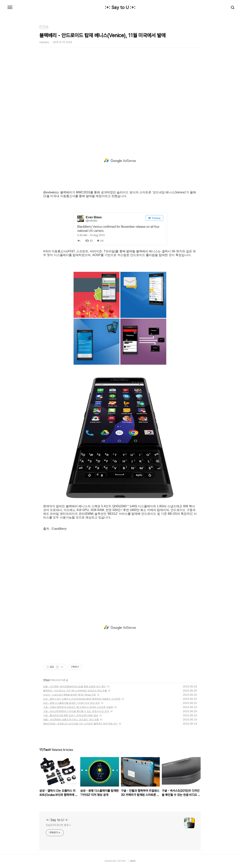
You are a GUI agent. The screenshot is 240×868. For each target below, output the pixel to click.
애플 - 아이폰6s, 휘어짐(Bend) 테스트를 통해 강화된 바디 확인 (75, 686)
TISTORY (121, 861)
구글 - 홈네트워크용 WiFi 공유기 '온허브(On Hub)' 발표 (71, 715)
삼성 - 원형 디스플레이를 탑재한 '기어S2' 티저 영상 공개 (71, 703)
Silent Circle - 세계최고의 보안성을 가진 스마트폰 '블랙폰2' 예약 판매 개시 (80, 724)
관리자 (133, 861)
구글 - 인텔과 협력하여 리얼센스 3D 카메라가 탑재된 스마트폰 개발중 (78, 707)
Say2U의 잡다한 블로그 (58, 825)
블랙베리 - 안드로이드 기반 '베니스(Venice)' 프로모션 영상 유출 (75, 691)
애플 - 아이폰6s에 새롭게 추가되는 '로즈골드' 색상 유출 (71, 720)
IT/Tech (46, 680)
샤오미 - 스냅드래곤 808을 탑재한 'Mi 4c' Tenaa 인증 (69, 695)
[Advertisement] (120, 99)
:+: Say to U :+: (120, 8)
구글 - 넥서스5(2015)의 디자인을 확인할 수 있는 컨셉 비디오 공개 (76, 711)
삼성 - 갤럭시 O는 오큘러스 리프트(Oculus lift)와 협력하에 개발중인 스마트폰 (82, 699)
